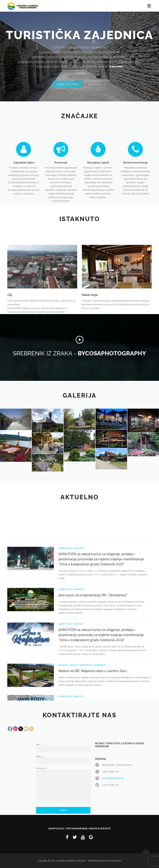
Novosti (79, 678)
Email (40, 811)
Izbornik (149, 6)
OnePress (93, 861)
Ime (39, 800)
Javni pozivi (65, 678)
